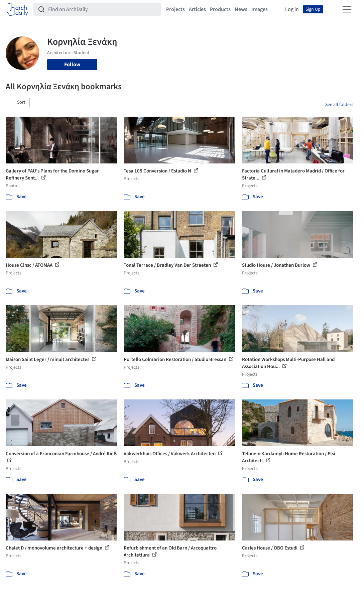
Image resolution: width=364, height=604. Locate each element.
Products (220, 9)
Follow (72, 65)
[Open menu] (347, 9)
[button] (18, 103)
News (241, 9)
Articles (197, 9)
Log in (292, 9)
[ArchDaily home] (17, 9)
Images (260, 9)
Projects (175, 9)
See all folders (339, 105)
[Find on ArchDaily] (102, 9)
